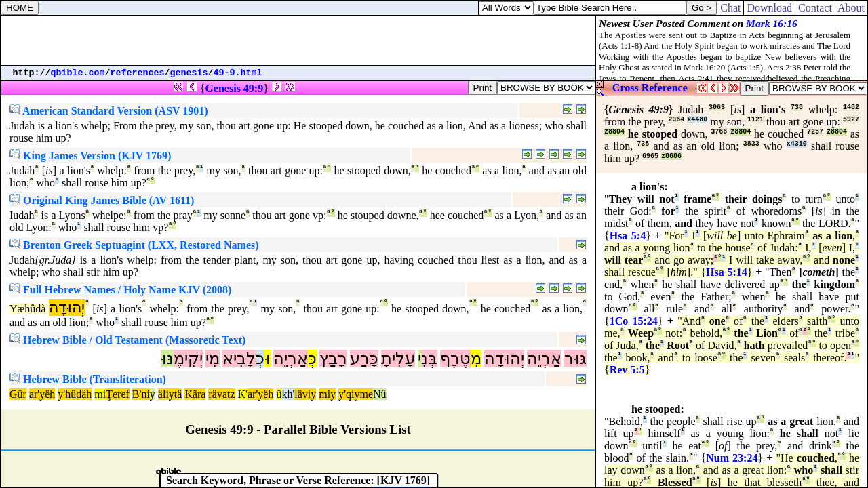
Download (769, 8)
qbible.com (78, 73)
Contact (815, 8)
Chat (730, 8)
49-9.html (238, 73)
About (851, 8)
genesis (189, 73)
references (138, 73)
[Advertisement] (298, 41)
